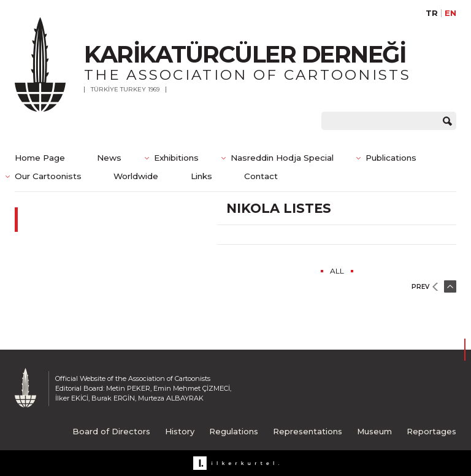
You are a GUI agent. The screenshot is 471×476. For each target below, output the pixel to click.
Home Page (40, 158)
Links (201, 176)
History (180, 431)
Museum (374, 431)
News (109, 158)
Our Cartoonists (48, 176)
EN (450, 13)
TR (432, 13)
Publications (391, 158)
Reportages (431, 431)
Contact (261, 176)
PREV (420, 287)
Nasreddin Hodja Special (282, 158)
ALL (337, 271)
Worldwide (136, 176)
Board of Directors (111, 431)
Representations (308, 431)
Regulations (234, 431)
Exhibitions (176, 158)
